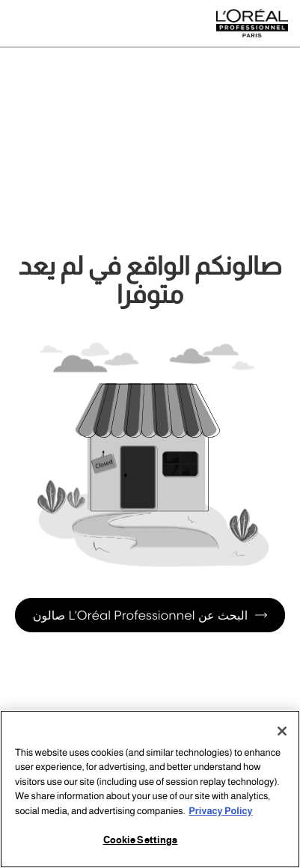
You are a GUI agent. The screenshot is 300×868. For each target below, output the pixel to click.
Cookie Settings (141, 840)
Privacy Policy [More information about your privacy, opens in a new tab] (220, 811)
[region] (150, 789)
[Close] (282, 731)
